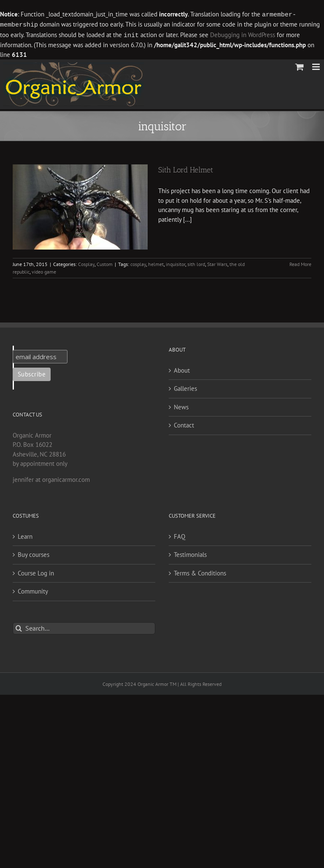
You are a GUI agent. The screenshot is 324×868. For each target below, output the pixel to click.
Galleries (185, 387)
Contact (184, 424)
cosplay (138, 263)
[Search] (19, 627)
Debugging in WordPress (243, 34)
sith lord (196, 263)
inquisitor (175, 263)
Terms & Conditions (200, 572)
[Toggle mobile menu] (317, 66)
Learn (25, 535)
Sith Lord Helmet (186, 169)
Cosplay (86, 263)
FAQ (180, 535)
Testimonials (190, 553)
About (182, 369)
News (181, 406)
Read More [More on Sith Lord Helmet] (300, 263)
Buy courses (34, 553)
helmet (156, 263)
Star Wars (217, 263)
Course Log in (36, 572)
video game (44, 270)
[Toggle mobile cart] (300, 66)
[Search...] (84, 627)
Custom (105, 263)
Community (33, 590)
